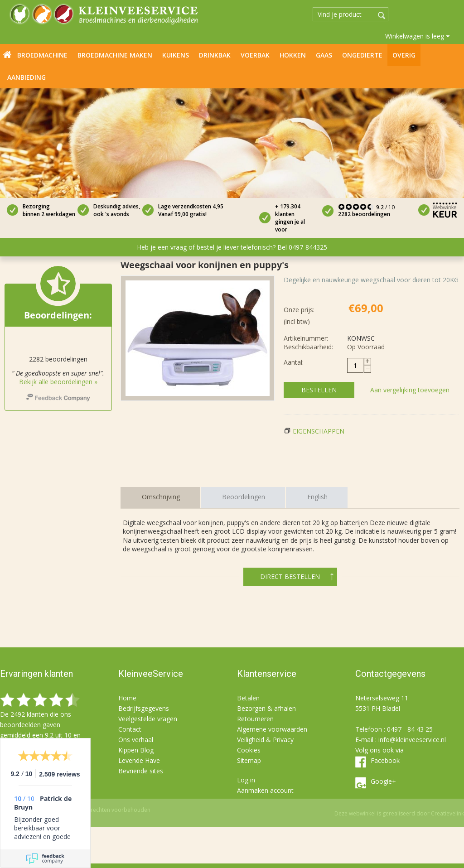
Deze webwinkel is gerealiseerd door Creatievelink (399, 813)
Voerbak (255, 55)
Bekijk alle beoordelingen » (58, 382)
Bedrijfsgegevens (144, 708)
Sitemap (249, 760)
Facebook (385, 760)
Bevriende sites (141, 771)
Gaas (324, 55)
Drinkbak (215, 55)
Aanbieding (27, 77)
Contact (130, 729)
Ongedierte (362, 55)
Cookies (249, 750)
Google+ (383, 781)
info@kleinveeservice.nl (412, 740)
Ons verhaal (136, 740)
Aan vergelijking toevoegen (410, 390)
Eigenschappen (319, 431)
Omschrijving (161, 497)
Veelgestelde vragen (148, 719)
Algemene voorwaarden (272, 729)
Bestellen (319, 390)
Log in (246, 780)
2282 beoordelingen (364, 214)
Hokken (293, 55)
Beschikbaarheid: (308, 347)
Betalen (248, 698)
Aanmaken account (265, 790)
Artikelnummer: (306, 338)
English (317, 497)
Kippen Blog (136, 750)
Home (7, 54)
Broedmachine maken (115, 55)
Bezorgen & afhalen (266, 708)
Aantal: (294, 362)
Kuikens (176, 55)
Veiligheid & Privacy (265, 740)
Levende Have (139, 760)
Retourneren (255, 719)
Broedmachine (42, 55)
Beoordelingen (244, 497)
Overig (404, 55)
